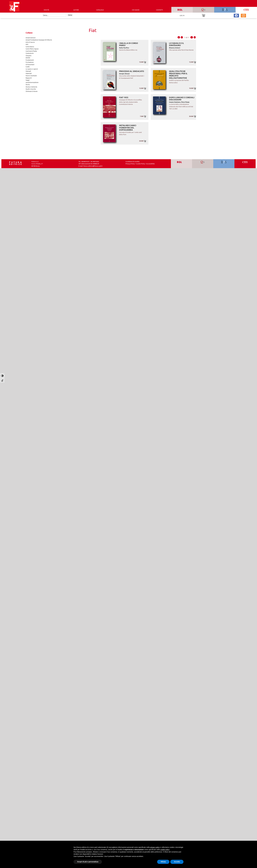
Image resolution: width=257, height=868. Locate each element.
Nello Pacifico (124, 48)
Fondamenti (30, 60)
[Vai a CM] (245, 164)
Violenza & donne (32, 91)
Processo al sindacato (132, 71)
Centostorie (30, 53)
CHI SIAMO (136, 10)
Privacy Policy (130, 164)
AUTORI (76, 10)
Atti (27, 44)
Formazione (30, 62)
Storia (28, 84)
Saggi (28, 80)
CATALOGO (100, 10)
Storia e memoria (31, 87)
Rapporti (29, 78)
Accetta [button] (177, 862)
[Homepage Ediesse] (15, 163)
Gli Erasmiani (30, 64)
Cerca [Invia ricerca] (70, 15)
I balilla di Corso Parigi (128, 44)
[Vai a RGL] (181, 164)
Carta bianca (30, 47)
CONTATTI (159, 10)
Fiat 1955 (124, 97)
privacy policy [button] (155, 847)
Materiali (29, 73)
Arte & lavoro (30, 42)
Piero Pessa (185, 102)
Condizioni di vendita (133, 161)
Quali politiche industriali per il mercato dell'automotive (178, 75)
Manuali (28, 71)
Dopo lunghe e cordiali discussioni (182, 99)
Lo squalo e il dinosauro (176, 44)
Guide (28, 67)
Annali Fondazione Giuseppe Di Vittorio (39, 40)
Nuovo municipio (31, 76)
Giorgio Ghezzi (124, 74)
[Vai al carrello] (203, 15)
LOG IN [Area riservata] (182, 15)
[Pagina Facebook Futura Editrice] (236, 15)
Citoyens (29, 55)
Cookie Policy (140, 164)
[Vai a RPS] (224, 164)
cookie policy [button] (165, 850)
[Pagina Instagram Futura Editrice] (243, 15)
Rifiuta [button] (163, 862)
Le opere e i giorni (32, 69)
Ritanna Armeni (175, 48)
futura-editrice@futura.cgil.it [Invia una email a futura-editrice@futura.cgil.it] (93, 166)
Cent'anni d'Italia (31, 51)
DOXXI (28, 58)
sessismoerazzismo (32, 82)
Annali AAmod (31, 38)
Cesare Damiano (175, 102)
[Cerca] (55, 15)
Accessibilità (150, 164)
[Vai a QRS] (203, 164)
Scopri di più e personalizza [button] (88, 862)
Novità (46, 10)
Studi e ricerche (31, 89)
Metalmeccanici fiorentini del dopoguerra (128, 128)
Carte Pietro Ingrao (32, 49)
